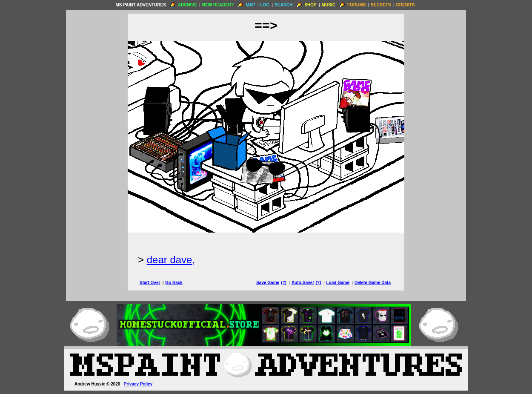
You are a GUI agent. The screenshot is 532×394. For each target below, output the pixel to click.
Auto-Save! (303, 283)
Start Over (150, 283)
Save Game (268, 283)
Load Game (338, 283)
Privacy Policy (138, 384)
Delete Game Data (373, 283)
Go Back (174, 283)
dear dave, (171, 260)
